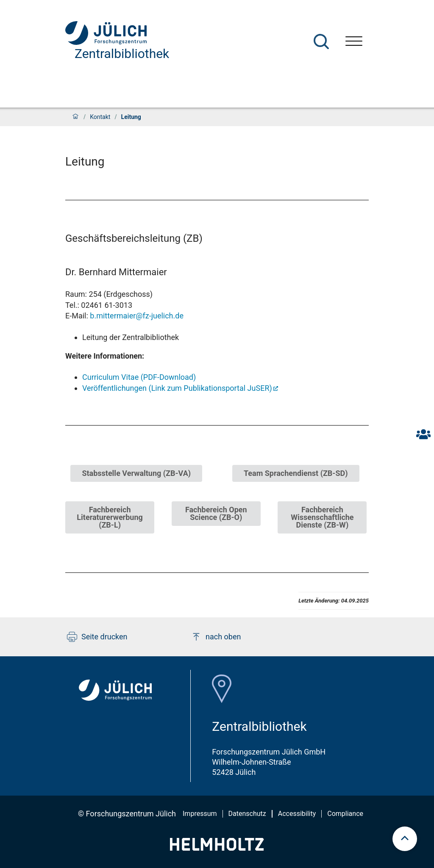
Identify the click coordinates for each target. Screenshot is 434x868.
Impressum (200, 814)
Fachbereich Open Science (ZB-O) (216, 513)
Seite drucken (97, 637)
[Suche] (321, 41)
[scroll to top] (405, 839)
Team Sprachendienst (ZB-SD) (296, 473)
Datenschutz (247, 814)
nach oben (216, 637)
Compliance (345, 814)
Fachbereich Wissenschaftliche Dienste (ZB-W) (322, 517)
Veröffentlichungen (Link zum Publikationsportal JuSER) (177, 388)
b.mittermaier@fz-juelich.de (137, 316)
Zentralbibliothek (122, 54)
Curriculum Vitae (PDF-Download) (139, 377)
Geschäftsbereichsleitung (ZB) (134, 238)
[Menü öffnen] (354, 42)
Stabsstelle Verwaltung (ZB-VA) (136, 473)
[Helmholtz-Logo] (217, 848)
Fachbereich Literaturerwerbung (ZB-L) (110, 517)
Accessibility (297, 814)
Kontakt (100, 117)
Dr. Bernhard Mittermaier (116, 272)
